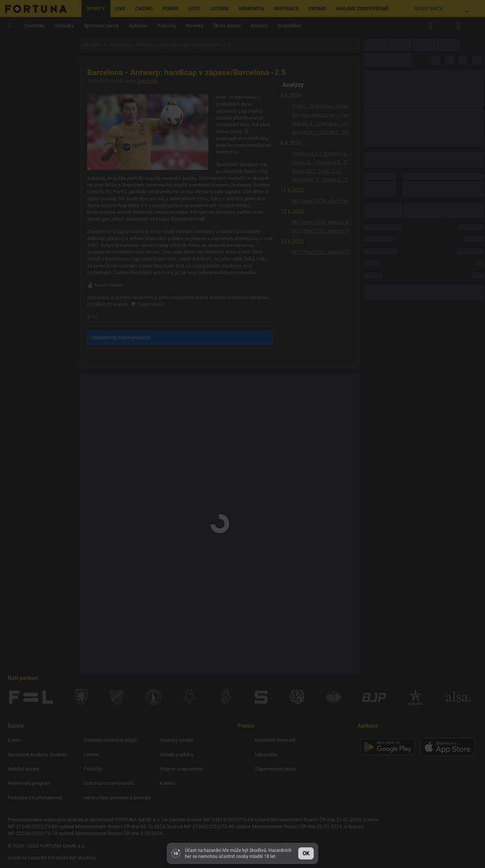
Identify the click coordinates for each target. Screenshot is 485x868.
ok (306, 851)
